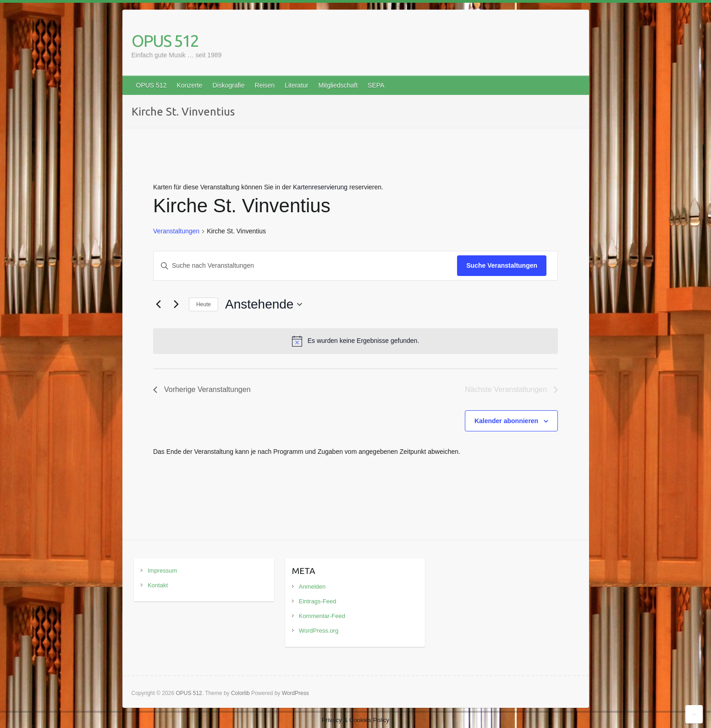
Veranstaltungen (176, 231)
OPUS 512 (165, 41)
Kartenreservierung (320, 187)
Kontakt (158, 585)
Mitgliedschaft (338, 85)
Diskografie (228, 85)
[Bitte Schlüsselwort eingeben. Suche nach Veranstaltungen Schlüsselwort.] (305, 266)
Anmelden (312, 587)
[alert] (355, 341)
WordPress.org (319, 631)
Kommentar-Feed (322, 616)
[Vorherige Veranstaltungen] (159, 304)
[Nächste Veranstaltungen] (176, 304)
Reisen (265, 85)
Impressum (162, 571)
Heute (204, 304)
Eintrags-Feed (318, 601)
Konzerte (189, 85)
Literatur (296, 85)
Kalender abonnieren (506, 421)
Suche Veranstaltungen (502, 265)
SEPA (376, 85)
